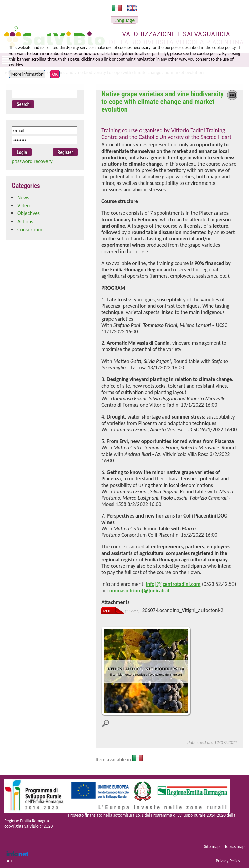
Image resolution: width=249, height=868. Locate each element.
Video (23, 206)
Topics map (235, 847)
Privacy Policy (228, 861)
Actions (25, 221)
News (23, 197)
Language (124, 20)
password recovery (32, 161)
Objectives (28, 213)
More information (27, 74)
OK (55, 74)
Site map (212, 847)
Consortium (30, 229)
